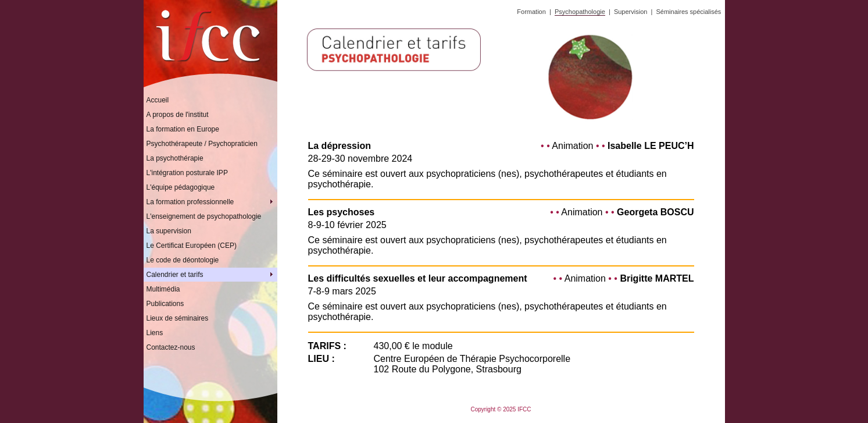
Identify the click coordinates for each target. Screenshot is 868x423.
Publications (165, 304)
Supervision (631, 12)
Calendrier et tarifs (212, 275)
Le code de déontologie (183, 260)
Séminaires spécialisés (688, 12)
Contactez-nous (171, 347)
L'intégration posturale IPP (187, 173)
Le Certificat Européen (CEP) (192, 246)
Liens (155, 333)
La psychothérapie (175, 158)
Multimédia (163, 289)
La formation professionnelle (212, 202)
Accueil (158, 100)
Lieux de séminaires (178, 318)
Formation (531, 12)
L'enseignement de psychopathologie (204, 216)
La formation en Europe (183, 129)
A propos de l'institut (178, 115)
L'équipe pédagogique (181, 187)
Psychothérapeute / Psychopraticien (202, 144)
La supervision (169, 231)
